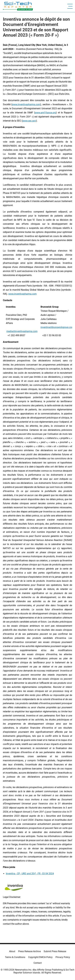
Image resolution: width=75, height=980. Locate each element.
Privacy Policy (63, 957)
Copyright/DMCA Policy (40, 957)
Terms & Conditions (15, 957)
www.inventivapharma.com (22, 294)
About (12, 951)
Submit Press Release (55, 951)
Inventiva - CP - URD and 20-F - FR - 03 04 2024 (30, 874)
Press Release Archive (29, 951)
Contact (38, 963)
